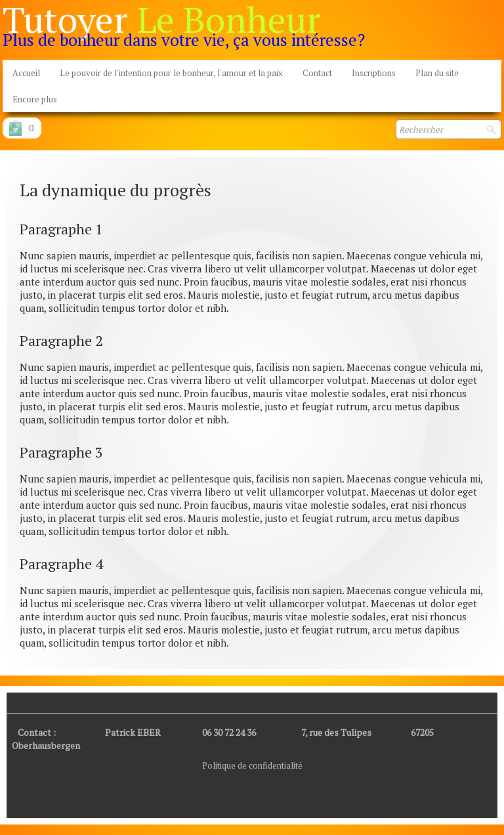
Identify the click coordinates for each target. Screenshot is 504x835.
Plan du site (437, 73)
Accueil (26, 73)
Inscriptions (374, 73)
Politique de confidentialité (252, 765)
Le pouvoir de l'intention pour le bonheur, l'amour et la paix (171, 73)
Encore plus (35, 99)
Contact (317, 73)
